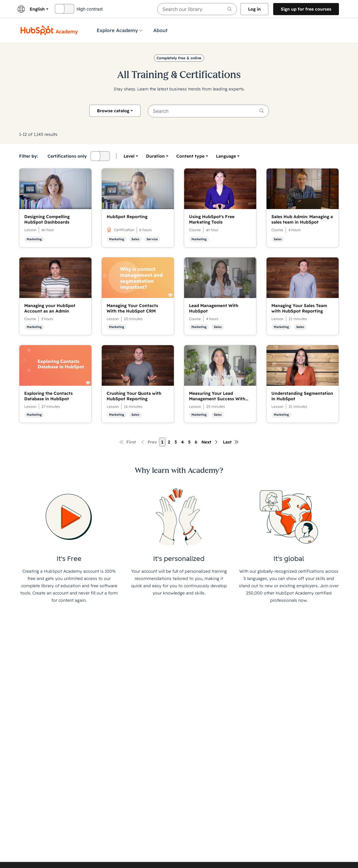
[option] (226, 156)
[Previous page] (149, 442)
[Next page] (210, 442)
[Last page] (231, 442)
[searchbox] (197, 9)
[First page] (128, 442)
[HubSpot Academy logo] (49, 30)
